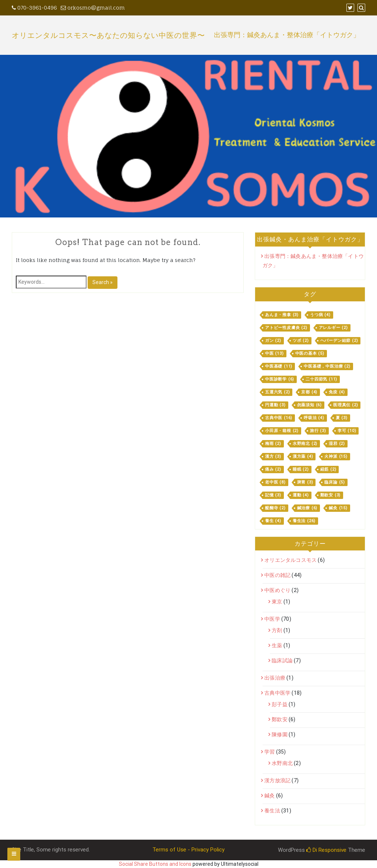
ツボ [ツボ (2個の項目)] (301, 341)
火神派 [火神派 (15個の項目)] (336, 456)
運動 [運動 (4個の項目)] (301, 495)
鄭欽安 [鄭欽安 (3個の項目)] (331, 495)
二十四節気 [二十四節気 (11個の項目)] (321, 379)
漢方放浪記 (277, 780)
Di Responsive (326, 850)
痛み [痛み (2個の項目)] (273, 469)
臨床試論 (282, 660)
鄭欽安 (280, 719)
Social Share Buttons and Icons (155, 864)
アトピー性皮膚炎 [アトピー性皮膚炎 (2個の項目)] (286, 328)
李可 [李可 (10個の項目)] (347, 431)
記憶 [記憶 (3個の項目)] (273, 495)
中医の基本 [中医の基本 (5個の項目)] (310, 353)
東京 (277, 602)
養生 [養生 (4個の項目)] (273, 521)
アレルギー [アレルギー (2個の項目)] (333, 328)
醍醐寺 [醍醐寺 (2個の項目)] (275, 508)
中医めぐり (277, 590)
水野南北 (282, 763)
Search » (103, 282)
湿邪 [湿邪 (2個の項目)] (337, 444)
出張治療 (275, 678)
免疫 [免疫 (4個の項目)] (337, 392)
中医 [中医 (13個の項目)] (274, 353)
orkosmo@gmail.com (93, 8)
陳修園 (280, 734)
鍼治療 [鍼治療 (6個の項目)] (307, 508)
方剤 (277, 630)
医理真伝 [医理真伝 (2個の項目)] (346, 405)
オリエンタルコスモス (290, 560)
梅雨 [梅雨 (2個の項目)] (273, 444)
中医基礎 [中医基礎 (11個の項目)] (279, 366)
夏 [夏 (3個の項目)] (342, 418)
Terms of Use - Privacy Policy (188, 850)
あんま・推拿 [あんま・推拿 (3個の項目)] (282, 315)
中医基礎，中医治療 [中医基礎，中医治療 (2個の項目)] (327, 366)
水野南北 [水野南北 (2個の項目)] (305, 444)
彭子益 (280, 704)
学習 (269, 752)
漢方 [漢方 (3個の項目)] (273, 456)
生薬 (277, 645)
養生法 (272, 811)
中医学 (272, 619)
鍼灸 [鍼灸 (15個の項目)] (338, 508)
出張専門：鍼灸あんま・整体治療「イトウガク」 (287, 35)
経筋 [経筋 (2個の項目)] (328, 469)
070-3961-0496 (34, 8)
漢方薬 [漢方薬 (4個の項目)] (303, 456)
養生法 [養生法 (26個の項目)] (304, 521)
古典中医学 (277, 693)
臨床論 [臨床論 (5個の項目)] (335, 482)
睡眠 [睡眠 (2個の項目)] (301, 469)
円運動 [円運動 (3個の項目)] (275, 405)
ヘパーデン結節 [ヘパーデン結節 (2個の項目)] (339, 341)
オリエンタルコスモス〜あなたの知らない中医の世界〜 (108, 35)
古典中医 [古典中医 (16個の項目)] (279, 418)
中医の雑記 (277, 575)
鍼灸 (269, 796)
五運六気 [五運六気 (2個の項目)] (277, 392)
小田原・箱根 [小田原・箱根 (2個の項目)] (282, 431)
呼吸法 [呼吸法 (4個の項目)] (314, 418)
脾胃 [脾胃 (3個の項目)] (305, 482)
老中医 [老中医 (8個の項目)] (275, 482)
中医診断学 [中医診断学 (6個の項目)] (280, 379)
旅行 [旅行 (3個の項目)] (318, 431)
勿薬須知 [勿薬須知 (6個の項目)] (309, 405)
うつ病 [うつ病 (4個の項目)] (320, 315)
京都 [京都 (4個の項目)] (309, 392)
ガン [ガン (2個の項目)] (273, 341)
